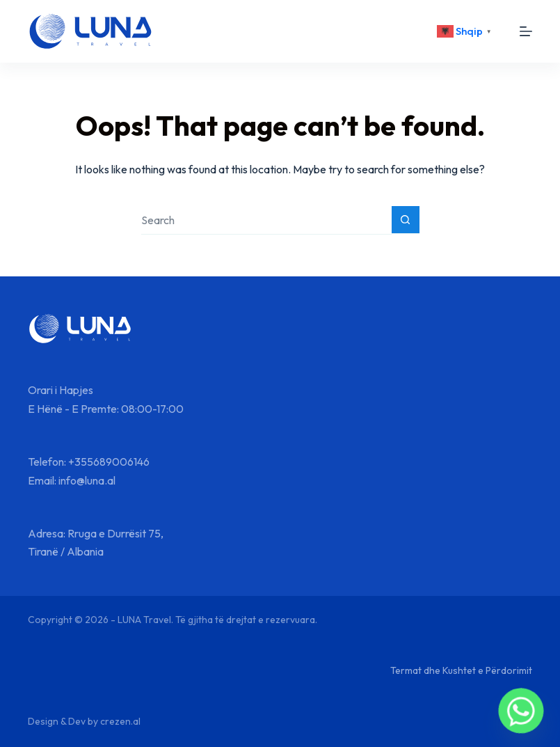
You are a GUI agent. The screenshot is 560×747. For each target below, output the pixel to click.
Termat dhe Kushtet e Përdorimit (461, 670)
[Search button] (406, 220)
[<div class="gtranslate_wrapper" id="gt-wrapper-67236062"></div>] (466, 31)
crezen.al (120, 721)
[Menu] (526, 31)
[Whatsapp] (521, 711)
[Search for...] (266, 220)
